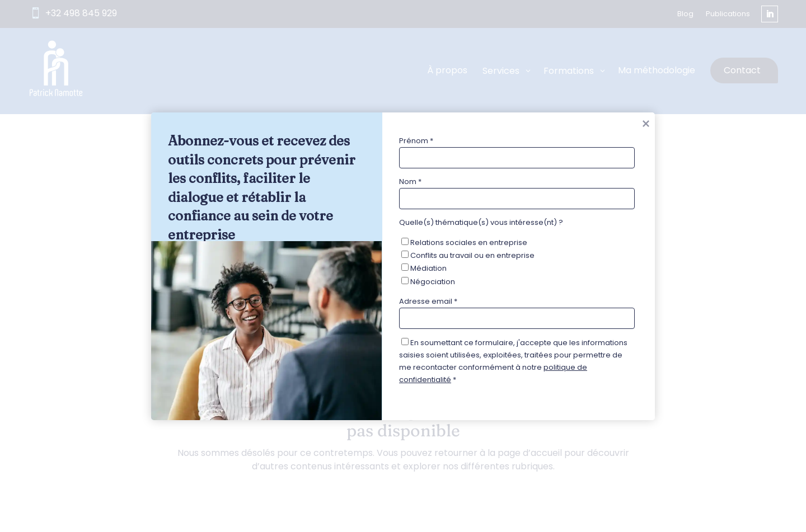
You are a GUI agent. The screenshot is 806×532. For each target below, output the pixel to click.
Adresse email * (428, 301)
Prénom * (416, 141)
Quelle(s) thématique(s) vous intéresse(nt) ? (481, 222)
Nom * (410, 182)
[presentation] (484, 415)
